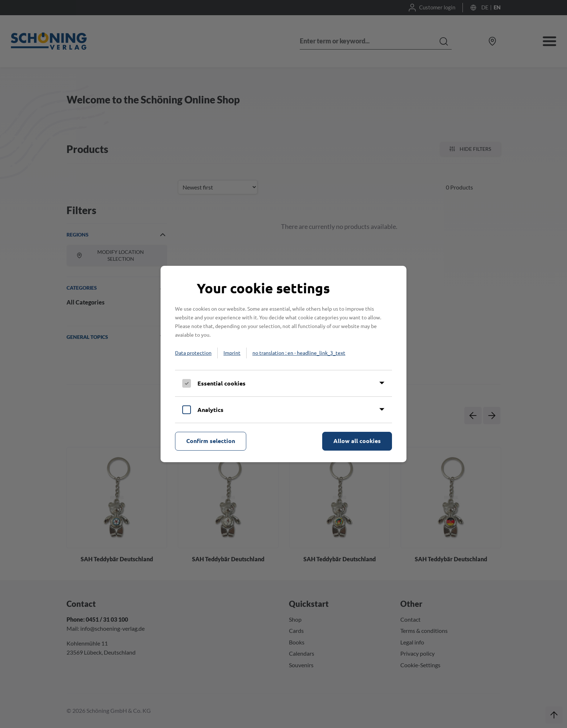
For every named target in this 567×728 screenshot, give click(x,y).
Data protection (193, 353)
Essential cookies (221, 383)
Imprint (232, 353)
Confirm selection (211, 441)
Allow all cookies (357, 441)
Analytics (210, 410)
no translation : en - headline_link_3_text (299, 353)
